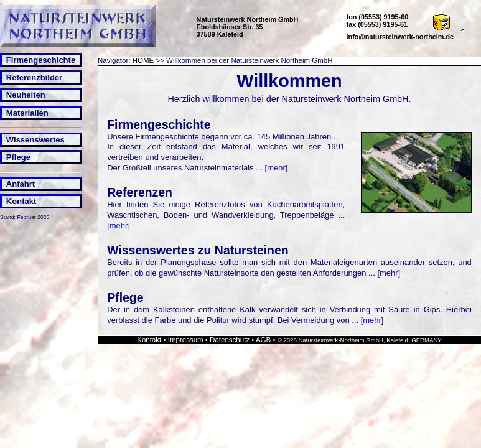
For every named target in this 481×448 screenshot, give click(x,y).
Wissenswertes (35, 140)
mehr (276, 168)
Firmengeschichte (41, 60)
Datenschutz (230, 340)
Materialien (27, 113)
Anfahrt (21, 184)
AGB (263, 340)
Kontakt (21, 201)
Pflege (18, 157)
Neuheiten (26, 95)
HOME (143, 60)
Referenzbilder (34, 77)
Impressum (186, 340)
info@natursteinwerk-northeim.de (400, 37)
